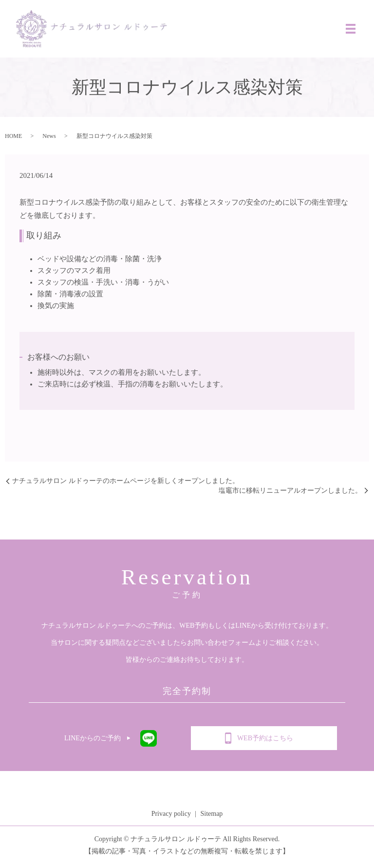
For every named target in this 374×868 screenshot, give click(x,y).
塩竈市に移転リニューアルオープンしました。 (290, 494)
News (49, 140)
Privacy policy (171, 818)
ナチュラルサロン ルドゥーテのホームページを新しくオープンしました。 (126, 485)
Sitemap (211, 818)
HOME (13, 140)
